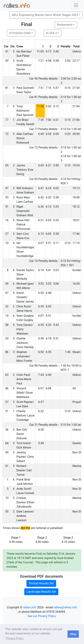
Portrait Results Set (41, 583)
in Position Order (20, 33)
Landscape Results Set (41, 592)
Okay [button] (73, 634)
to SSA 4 (51, 33)
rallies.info (30, 607)
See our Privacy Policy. (42, 616)
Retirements (65, 25)
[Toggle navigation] (76, 5)
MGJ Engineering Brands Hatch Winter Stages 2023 (45, 15)
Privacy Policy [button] (15, 638)
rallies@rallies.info (65, 607)
